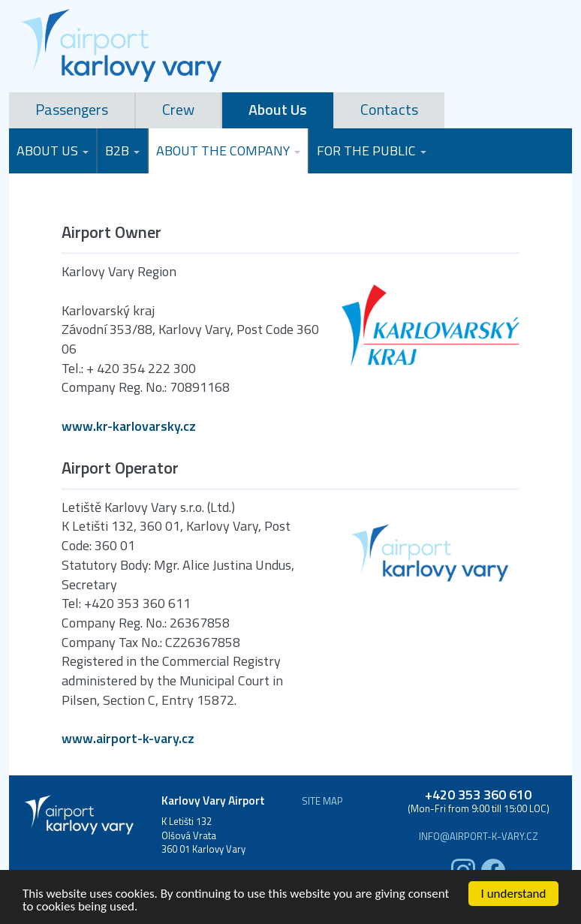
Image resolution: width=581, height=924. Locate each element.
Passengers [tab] (72, 109)
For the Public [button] (372, 150)
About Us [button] (53, 150)
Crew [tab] (178, 109)
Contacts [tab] (389, 109)
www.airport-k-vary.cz (128, 739)
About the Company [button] (228, 150)
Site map (322, 801)
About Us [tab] (278, 109)
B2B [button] (122, 150)
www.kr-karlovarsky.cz (129, 426)
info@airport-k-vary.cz (479, 837)
